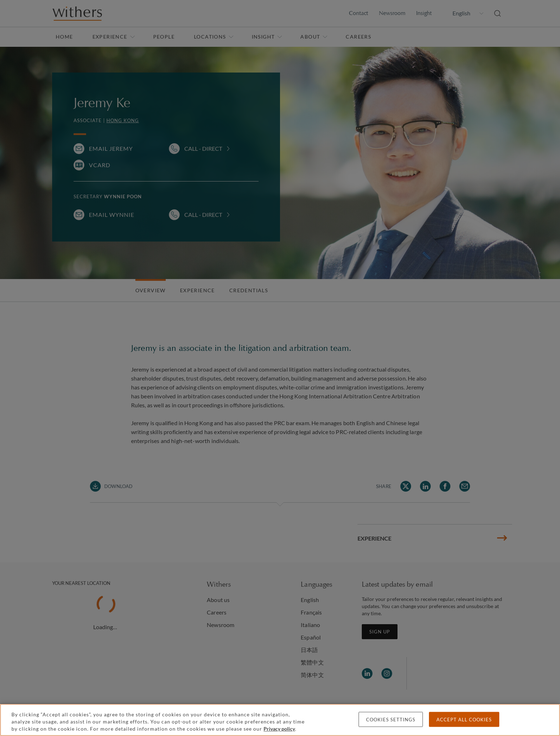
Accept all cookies (464, 720)
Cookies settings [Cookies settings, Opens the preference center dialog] (391, 720)
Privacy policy (279, 729)
